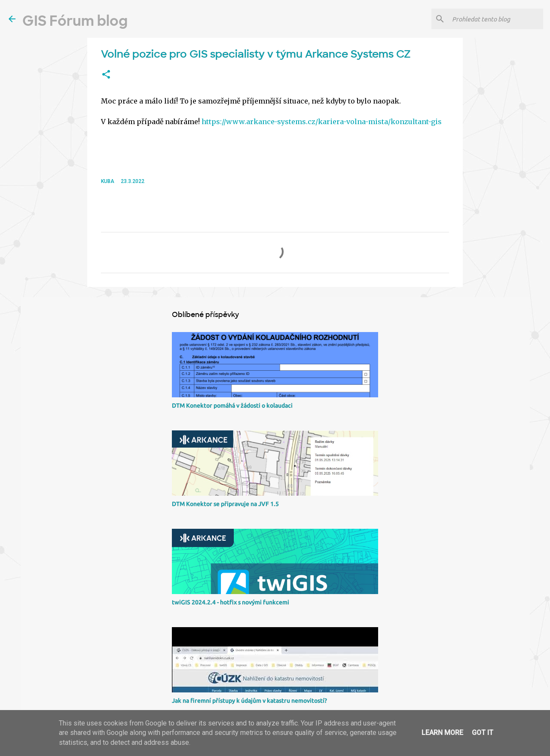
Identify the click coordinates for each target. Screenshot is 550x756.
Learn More (442, 733)
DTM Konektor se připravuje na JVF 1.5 (225, 504)
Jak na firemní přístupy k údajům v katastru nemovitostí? (249, 701)
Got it (483, 733)
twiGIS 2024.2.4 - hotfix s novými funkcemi (231, 602)
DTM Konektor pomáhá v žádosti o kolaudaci (232, 405)
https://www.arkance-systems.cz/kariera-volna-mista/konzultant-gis (322, 122)
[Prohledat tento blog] (496, 19)
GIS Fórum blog (75, 21)
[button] (106, 75)
